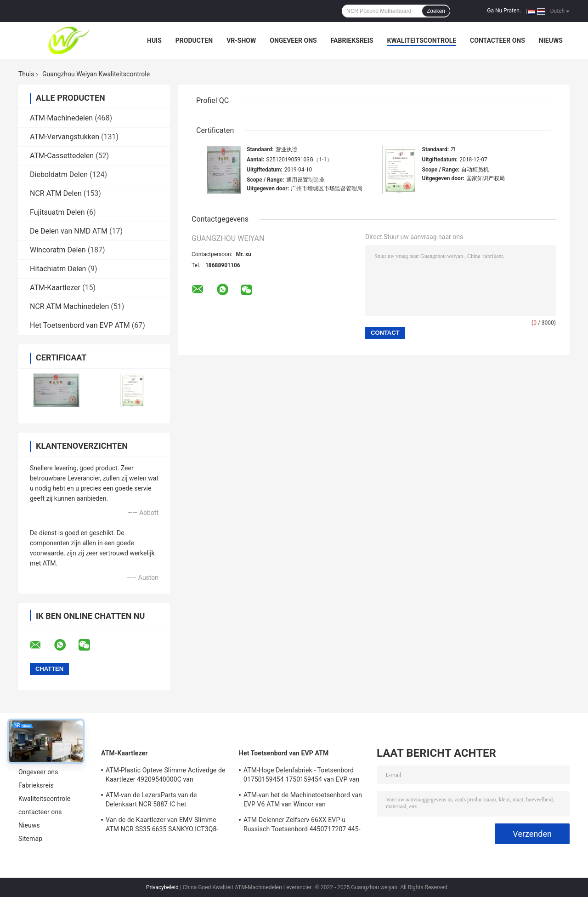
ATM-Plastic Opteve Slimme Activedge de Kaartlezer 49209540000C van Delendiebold (165, 776)
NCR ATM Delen (56, 193)
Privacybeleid (162, 887)
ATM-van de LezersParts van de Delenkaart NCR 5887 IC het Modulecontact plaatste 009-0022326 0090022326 (160, 801)
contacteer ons (498, 40)
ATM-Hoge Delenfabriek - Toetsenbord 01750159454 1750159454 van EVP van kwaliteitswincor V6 (301, 776)
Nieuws (551, 40)
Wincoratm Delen (58, 250)
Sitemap (30, 839)
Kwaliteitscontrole (421, 40)
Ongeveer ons (293, 40)
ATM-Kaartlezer (55, 288)
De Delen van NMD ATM (69, 231)
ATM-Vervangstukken (65, 137)
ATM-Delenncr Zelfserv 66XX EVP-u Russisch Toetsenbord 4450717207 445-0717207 (302, 826)
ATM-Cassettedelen (62, 156)
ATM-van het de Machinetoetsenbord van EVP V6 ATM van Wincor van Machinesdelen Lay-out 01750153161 (303, 801)
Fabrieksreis (352, 40)
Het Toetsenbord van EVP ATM (80, 325)
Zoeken (436, 11)
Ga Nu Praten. (504, 11)
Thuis (26, 74)
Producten (194, 40)
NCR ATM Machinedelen (69, 306)
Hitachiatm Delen (58, 269)
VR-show (241, 40)
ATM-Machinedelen (61, 118)
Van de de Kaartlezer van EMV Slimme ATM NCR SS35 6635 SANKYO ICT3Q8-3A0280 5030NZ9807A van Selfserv (162, 826)
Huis (154, 40)
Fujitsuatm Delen (57, 212)
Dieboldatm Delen (59, 174)
